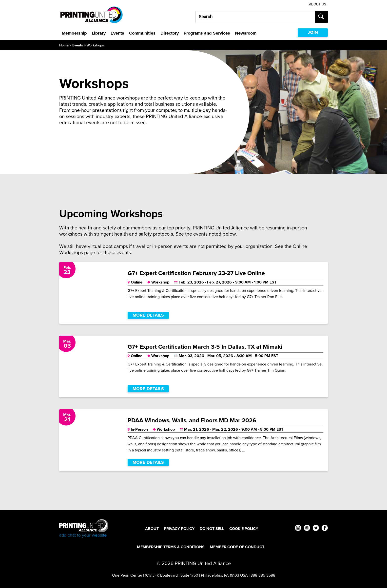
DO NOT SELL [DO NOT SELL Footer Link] (212, 529)
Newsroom (246, 33)
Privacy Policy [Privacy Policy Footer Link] (179, 529)
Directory (170, 33)
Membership (74, 33)
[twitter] (316, 529)
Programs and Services (207, 33)
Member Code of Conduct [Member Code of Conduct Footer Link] (237, 547)
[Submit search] (321, 17)
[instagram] (298, 529)
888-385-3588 (263, 575)
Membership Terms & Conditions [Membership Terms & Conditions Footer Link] (171, 547)
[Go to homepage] (84, 529)
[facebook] (325, 529)
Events (117, 33)
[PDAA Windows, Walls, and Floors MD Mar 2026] (193, 440)
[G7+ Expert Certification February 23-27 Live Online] (193, 293)
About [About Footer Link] (152, 529)
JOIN (313, 32)
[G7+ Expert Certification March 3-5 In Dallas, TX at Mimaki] (193, 366)
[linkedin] (307, 529)
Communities (142, 33)
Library (99, 33)
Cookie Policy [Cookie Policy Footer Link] (244, 529)
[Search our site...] (255, 17)
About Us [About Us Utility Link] (318, 4)
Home (64, 45)
